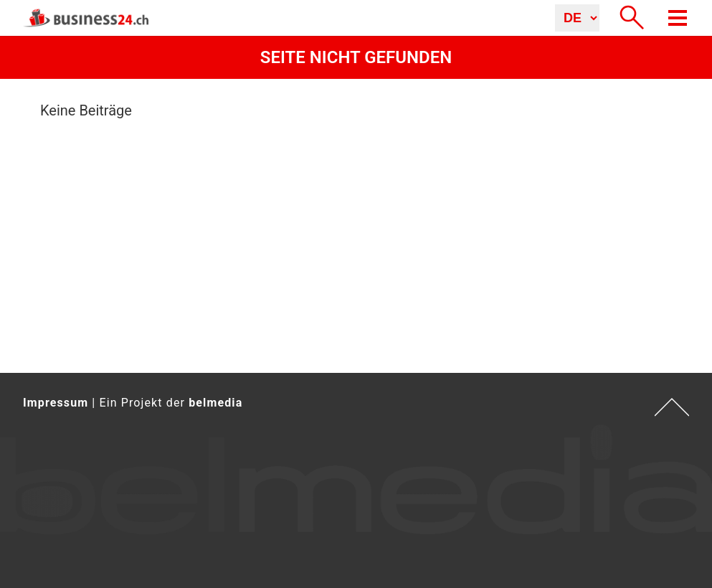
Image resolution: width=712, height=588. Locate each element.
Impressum (56, 403)
